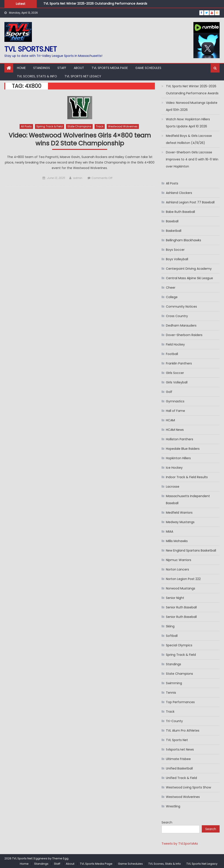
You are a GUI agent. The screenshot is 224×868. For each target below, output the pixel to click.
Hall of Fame (175, 411)
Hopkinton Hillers (178, 458)
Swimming (174, 683)
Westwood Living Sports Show (188, 787)
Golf (169, 392)
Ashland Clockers (179, 193)
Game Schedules (148, 68)
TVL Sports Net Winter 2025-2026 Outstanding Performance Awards (95, 4)
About (79, 68)
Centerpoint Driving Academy (189, 269)
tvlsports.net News (180, 749)
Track (100, 126)
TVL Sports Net (177, 740)
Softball (172, 636)
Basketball (174, 231)
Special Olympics (179, 645)
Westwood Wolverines (123, 126)
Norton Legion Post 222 (183, 579)
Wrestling (173, 806)
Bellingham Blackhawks (184, 240)
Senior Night (175, 598)
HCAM (170, 420)
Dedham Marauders (181, 325)
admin (78, 178)
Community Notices (181, 307)
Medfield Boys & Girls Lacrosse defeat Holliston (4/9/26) (189, 139)
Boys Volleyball (177, 259)
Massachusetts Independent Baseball (188, 500)
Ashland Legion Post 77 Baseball (190, 202)
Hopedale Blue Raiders (183, 449)
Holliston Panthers (180, 439)
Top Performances (180, 702)
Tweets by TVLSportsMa (180, 844)
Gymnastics (175, 401)
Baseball (172, 221)
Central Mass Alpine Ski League (189, 278)
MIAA (170, 532)
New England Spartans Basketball (191, 550)
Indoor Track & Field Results (187, 477)
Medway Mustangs (180, 522)
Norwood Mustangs (181, 588)
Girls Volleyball (177, 382)
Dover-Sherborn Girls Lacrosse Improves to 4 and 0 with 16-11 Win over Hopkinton (192, 159)
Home (21, 68)
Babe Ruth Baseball (180, 212)
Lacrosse (173, 487)
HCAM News (175, 430)
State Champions (79, 126)
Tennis (171, 693)
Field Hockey (175, 344)
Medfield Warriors (179, 513)
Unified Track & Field (181, 778)
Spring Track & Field (50, 126)
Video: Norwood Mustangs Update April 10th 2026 (192, 106)
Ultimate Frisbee (178, 759)
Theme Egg (60, 858)
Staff (62, 68)
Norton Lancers (177, 569)
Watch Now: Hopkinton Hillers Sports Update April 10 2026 (188, 123)
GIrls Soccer (175, 373)
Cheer (171, 288)
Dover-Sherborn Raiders (184, 335)
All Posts (26, 126)
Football (172, 354)
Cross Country (177, 316)
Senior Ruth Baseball (181, 607)
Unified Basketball (179, 768)
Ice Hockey (174, 468)
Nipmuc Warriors (179, 560)
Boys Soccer (175, 250)
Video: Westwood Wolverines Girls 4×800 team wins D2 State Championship (80, 140)
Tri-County (174, 721)
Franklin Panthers (179, 363)
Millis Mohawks (177, 541)
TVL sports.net (31, 49)
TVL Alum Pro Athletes (183, 730)
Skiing (170, 626)
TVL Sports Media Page (110, 68)
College (172, 297)
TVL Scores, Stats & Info (37, 76)
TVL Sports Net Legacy (83, 76)
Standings (42, 68)
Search (167, 822)
